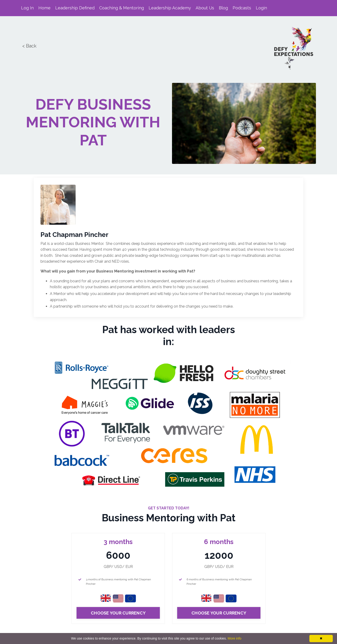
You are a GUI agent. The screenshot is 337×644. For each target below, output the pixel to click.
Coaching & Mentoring (122, 8)
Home (44, 8)
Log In (27, 8)
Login (262, 8)
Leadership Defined (75, 8)
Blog (224, 8)
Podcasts (242, 8)
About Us (205, 8)
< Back (29, 46)
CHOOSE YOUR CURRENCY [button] (118, 613)
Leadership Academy (170, 8)
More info (234, 638)
